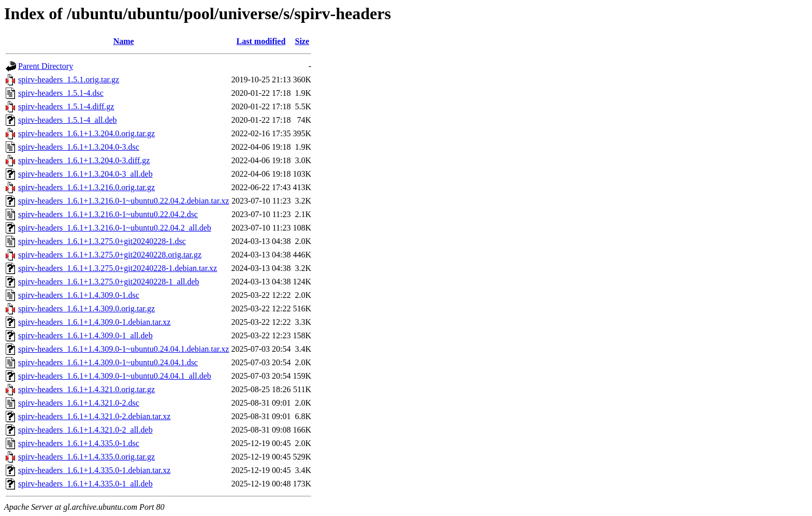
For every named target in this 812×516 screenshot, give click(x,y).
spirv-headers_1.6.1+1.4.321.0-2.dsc (79, 403)
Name (124, 41)
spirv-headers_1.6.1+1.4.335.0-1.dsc (79, 443)
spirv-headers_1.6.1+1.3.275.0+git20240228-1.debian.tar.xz (118, 268)
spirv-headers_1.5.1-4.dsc (61, 93)
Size (302, 41)
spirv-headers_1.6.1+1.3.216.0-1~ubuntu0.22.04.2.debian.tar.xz (124, 201)
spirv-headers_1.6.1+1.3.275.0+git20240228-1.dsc (102, 241)
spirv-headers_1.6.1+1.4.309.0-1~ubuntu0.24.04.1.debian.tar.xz (124, 349)
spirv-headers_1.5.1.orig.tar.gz (69, 80)
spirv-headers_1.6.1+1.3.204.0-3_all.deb (85, 174)
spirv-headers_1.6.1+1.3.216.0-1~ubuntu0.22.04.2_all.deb (115, 228)
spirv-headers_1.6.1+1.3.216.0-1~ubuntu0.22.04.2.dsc (108, 214)
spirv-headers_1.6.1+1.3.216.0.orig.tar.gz (86, 187)
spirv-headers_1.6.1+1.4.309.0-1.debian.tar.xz (94, 322)
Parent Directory (46, 66)
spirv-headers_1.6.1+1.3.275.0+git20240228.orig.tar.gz (110, 255)
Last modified (261, 41)
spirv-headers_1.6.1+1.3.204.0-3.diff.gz (84, 160)
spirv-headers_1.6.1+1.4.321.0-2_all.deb (85, 430)
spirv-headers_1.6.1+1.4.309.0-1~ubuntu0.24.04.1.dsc (108, 362)
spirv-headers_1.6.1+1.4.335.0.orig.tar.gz (86, 457)
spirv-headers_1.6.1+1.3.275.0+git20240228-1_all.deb (109, 282)
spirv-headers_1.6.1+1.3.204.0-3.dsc (79, 147)
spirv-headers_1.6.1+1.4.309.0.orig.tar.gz (86, 309)
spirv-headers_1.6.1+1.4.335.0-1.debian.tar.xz (94, 470)
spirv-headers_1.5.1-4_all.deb (68, 120)
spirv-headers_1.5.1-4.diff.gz (66, 106)
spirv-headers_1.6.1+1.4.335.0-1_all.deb (85, 484)
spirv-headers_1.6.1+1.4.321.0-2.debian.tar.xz (94, 416)
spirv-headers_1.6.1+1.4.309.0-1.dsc (79, 295)
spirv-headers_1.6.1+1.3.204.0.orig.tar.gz (86, 133)
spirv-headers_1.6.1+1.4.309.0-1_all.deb (85, 335)
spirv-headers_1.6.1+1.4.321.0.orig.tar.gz (86, 389)
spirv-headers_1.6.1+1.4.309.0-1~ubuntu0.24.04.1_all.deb (115, 376)
